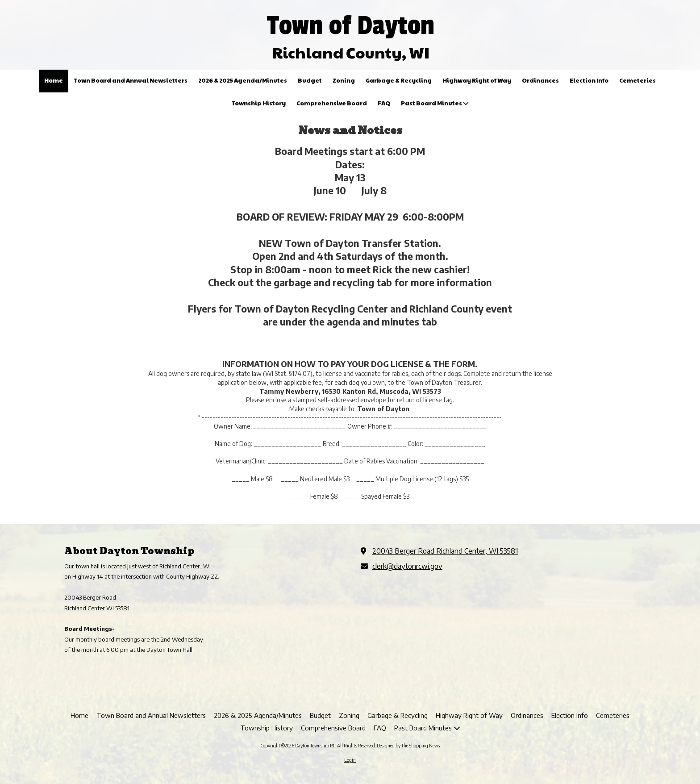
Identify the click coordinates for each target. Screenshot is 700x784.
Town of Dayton (351, 25)
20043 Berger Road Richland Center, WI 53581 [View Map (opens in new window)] (445, 551)
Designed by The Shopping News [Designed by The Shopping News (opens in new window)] (408, 746)
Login (350, 760)
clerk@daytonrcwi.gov (407, 566)
